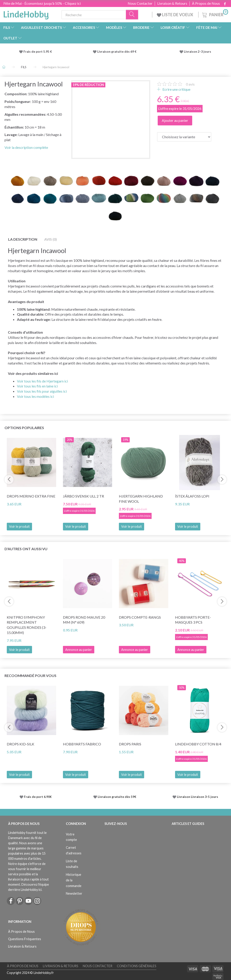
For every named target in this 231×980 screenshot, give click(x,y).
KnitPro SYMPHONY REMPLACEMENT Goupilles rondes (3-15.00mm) (27, 625)
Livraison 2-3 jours (198, 52)
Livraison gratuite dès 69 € (118, 52)
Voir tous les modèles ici (35, 396)
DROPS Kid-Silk (21, 744)
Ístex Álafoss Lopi (192, 496)
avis (190, 84)
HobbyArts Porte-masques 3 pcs (193, 620)
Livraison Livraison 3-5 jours (198, 797)
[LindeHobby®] (26, 14)
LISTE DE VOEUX (175, 15)
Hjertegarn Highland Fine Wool (141, 499)
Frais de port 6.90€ (38, 797)
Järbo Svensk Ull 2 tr (83, 496)
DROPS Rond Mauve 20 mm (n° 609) (84, 620)
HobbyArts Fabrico (82, 744)
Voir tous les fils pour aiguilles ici (42, 391)
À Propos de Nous (206, 3)
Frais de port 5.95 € (38, 52)
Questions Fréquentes (25, 939)
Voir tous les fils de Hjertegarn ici (42, 381)
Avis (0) (51, 239)
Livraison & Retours (172, 3)
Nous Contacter (140, 3)
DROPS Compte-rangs (140, 617)
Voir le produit (19, 526)
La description (23, 239)
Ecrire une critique (176, 89)
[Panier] (215, 14)
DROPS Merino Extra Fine (31, 496)
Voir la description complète (26, 147)
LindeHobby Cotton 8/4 (198, 744)
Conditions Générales (137, 966)
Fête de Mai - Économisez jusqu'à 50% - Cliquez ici (42, 3)
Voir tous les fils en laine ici (37, 386)
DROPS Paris (130, 744)
